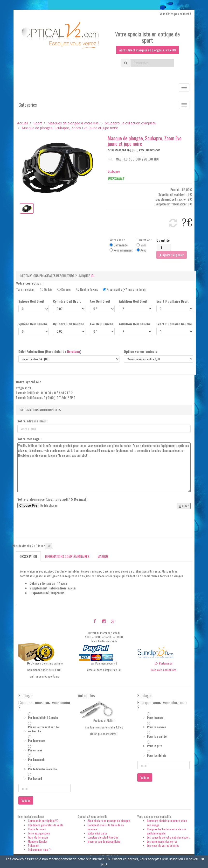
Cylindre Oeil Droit (67, 301)
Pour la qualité (157, 736)
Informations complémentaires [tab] (67, 556)
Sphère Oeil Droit (31, 301)
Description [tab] (28, 556)
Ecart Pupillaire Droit (173, 301)
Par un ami (35, 750)
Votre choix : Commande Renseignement (121, 245)
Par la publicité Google (43, 717)
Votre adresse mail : (32, 421)
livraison (74, 351)
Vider (184, 506)
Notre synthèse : (28, 382)
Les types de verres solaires (163, 845)
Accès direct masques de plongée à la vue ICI (147, 50)
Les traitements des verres (162, 841)
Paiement (34, 845)
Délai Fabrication (50, 351)
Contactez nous (37, 829)
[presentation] (54, 525)
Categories (28, 105)
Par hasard (35, 778)
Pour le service (156, 727)
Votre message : (29, 439)
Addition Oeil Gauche (135, 324)
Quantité (163, 240)
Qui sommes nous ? (39, 850)
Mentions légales (38, 841)
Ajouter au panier (172, 255)
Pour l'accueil (156, 717)
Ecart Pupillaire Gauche (174, 324)
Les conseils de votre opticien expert (168, 837)
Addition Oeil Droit (133, 301)
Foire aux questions (39, 833)
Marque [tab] (103, 556)
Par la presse (36, 740)
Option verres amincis (140, 351)
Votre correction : (30, 283)
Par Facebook (36, 759)
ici (92, 276)
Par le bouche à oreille (42, 769)
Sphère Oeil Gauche (33, 324)
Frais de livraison (38, 837)
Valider (26, 800)
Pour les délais (157, 755)
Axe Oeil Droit (100, 301)
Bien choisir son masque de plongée (109, 821)
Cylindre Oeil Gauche (69, 324)
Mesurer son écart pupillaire (104, 841)
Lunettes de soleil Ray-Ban (103, 837)
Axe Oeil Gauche (102, 324)
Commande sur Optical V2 (43, 821)
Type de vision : (81, 289)
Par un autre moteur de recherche (43, 729)
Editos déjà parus (97, 833)
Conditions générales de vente (46, 825)
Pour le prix (154, 746)
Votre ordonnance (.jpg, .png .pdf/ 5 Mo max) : (53, 499)
